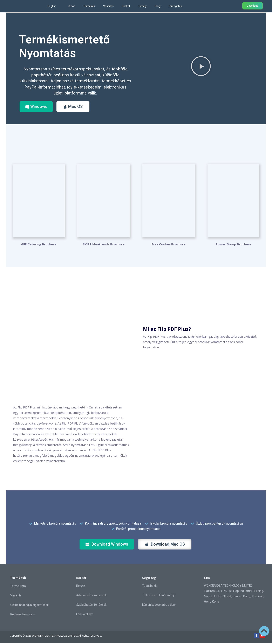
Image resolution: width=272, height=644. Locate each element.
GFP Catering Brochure (39, 245)
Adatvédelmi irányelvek (91, 596)
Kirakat (126, 6)
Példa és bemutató (23, 615)
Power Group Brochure (233, 245)
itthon (72, 6)
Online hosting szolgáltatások (29, 605)
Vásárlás (108, 6)
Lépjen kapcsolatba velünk (159, 605)
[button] (201, 66)
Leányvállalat (85, 615)
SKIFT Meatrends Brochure (104, 245)
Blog (158, 6)
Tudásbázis (150, 586)
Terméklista (18, 587)
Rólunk (81, 586)
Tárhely (142, 6)
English (52, 6)
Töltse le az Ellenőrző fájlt (159, 596)
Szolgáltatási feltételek (91, 605)
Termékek (89, 6)
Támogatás (175, 6)
